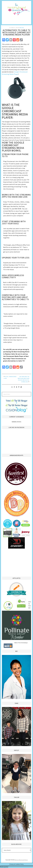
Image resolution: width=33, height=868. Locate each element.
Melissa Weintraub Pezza (21, 860)
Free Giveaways (23, 643)
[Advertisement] (17, 562)
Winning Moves (17, 422)
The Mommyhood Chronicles (16, 13)
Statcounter (4, 867)
